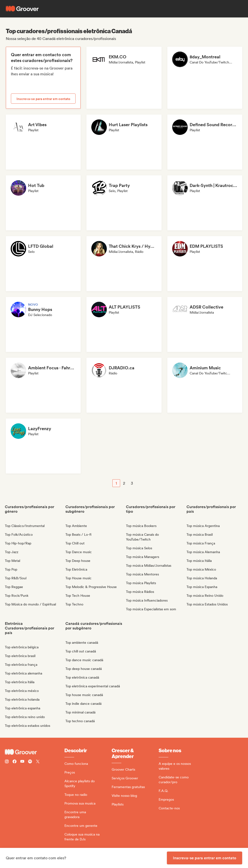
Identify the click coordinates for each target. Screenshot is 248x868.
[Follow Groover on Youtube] (22, 762)
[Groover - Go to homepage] (35, 752)
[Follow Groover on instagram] (7, 762)
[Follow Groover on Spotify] (30, 762)
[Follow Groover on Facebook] (15, 762)
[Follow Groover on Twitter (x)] (38, 762)
